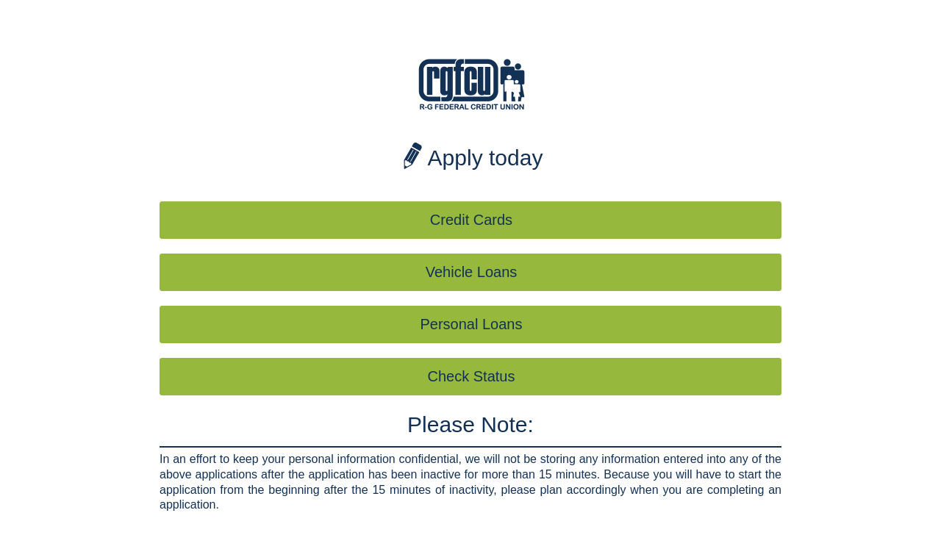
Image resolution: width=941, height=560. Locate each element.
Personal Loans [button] (472, 324)
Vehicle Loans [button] (472, 272)
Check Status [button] (472, 376)
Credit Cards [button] (471, 220)
